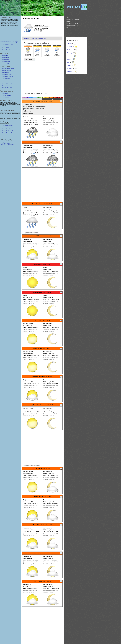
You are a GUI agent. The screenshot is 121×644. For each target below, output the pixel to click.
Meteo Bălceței (5, 59)
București (70, 47)
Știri (69, 22)
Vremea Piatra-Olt (6, 95)
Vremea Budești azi (7, 129)
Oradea (69, 65)
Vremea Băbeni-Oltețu (7, 44)
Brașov (69, 44)
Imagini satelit (73, 26)
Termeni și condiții (6, 143)
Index (69, 17)
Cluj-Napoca (70, 50)
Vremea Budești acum (7, 125)
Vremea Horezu (6, 86)
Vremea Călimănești (7, 84)
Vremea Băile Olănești (7, 76)
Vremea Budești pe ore (7, 127)
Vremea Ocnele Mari (7, 88)
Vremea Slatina (6, 97)
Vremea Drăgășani (6, 71)
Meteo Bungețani (6, 63)
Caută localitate (73, 20)
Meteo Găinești (6, 57)
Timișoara (70, 71)
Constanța (70, 53)
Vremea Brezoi (5, 82)
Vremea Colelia (6, 48)
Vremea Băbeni (6, 72)
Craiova (69, 56)
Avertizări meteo (73, 24)
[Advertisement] (42, 76)
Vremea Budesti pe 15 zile (8, 133)
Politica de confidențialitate (8, 144)
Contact (70, 28)
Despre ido (4, 142)
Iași (68, 62)
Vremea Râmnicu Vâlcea (8, 69)
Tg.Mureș (70, 68)
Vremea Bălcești (6, 78)
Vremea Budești (6, 46)
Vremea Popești (6, 50)
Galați (69, 59)
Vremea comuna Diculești (9, 42)
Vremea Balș (5, 93)
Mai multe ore (29, 59)
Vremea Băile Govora (7, 74)
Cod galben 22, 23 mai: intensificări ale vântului (34, 38)
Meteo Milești (5, 55)
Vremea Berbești (6, 80)
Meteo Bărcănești (6, 61)
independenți (12, 120)
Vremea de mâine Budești (8, 131)
